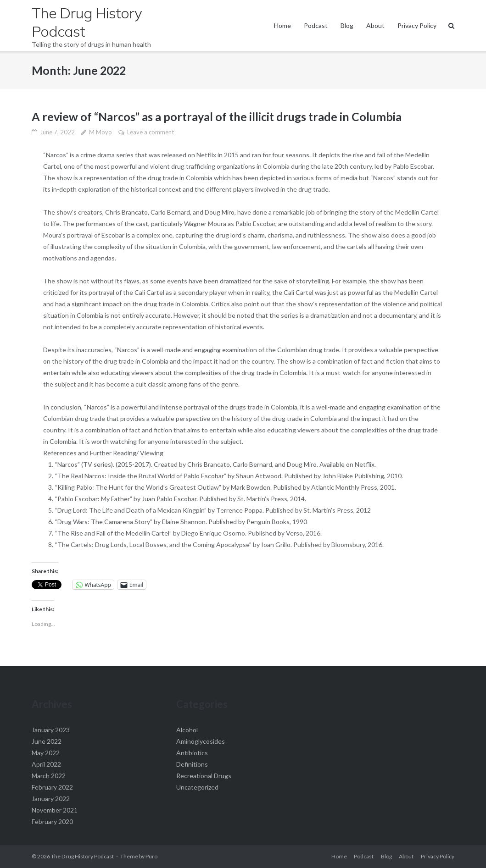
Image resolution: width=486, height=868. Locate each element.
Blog (347, 25)
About (375, 25)
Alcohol (187, 730)
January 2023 (51, 730)
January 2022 (51, 799)
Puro (151, 856)
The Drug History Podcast (82, 856)
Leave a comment (151, 132)
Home (282, 25)
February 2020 (52, 821)
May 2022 (46, 753)
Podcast (316, 25)
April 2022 (46, 764)
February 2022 (52, 787)
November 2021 (55, 810)
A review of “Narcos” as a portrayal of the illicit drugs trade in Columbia (217, 116)
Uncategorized (197, 787)
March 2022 (49, 776)
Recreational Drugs (204, 776)
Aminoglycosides (201, 741)
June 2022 (47, 741)
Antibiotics (192, 753)
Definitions (192, 764)
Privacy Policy (417, 25)
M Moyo (101, 132)
